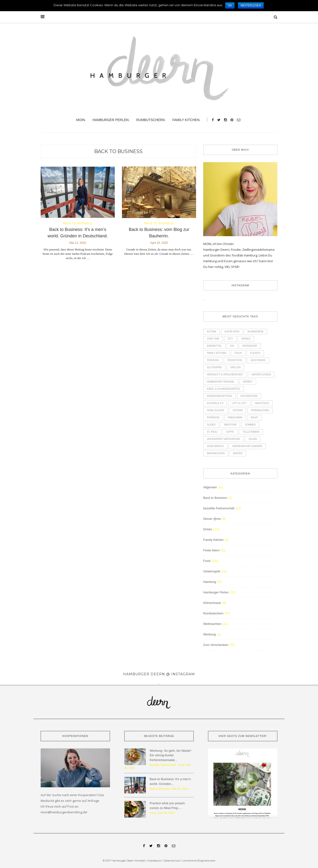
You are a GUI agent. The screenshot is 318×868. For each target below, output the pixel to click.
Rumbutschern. (151, 120)
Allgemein (210, 487)
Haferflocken (261, 375)
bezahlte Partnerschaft (219, 508)
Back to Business (118, 151)
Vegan (253, 439)
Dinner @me (212, 519)
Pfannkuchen (260, 410)
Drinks (246, 339)
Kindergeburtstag (219, 396)
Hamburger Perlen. (111, 120)
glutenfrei (214, 367)
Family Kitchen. (186, 120)
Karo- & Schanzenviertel (224, 389)
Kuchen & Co (215, 403)
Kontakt (140, 861)
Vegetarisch (215, 446)
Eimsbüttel (214, 346)
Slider (211, 425)
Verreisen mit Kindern (247, 446)
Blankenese (255, 332)
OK (230, 5)
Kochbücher (249, 396)
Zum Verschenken (216, 645)
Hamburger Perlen (216, 592)
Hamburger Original (221, 382)
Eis (232, 346)
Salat (254, 418)
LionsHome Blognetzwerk (199, 861)
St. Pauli (212, 432)
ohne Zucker (216, 410)
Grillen (235, 367)
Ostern (238, 410)
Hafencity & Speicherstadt (225, 375)
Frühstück (235, 360)
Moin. (81, 120)
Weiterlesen (251, 5)
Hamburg (210, 582)
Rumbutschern (213, 613)
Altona (211, 332)
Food (207, 561)
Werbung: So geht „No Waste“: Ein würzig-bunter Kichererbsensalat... (171, 755)
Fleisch (255, 353)
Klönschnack (212, 603)
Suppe (230, 432)
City (230, 339)
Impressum (155, 861)
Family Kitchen (217, 353)
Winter (238, 453)
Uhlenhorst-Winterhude (223, 439)
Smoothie (230, 425)
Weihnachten (216, 453)
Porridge (213, 418)
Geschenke (258, 360)
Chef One (213, 339)
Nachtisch (262, 403)
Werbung (210, 634)
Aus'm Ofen (232, 332)
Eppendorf (250, 346)
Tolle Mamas (251, 432)
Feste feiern (211, 550)
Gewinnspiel (212, 571)
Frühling (213, 360)
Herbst (248, 382)
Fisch (238, 353)
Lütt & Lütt (239, 403)
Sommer (250, 425)
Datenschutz (172, 861)
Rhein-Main (235, 418)
